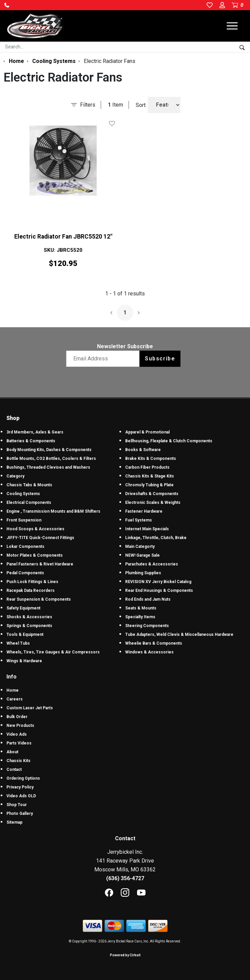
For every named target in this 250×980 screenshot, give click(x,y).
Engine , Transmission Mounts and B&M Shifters (53, 511)
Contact (14, 770)
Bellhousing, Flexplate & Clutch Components (169, 441)
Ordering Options (23, 778)
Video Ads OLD (21, 796)
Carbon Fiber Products (147, 467)
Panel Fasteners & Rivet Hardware (40, 564)
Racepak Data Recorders (31, 591)
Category (15, 476)
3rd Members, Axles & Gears (35, 432)
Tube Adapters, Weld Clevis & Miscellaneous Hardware (179, 634)
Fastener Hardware (144, 511)
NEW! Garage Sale (142, 555)
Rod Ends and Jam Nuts (148, 599)
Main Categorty (140, 547)
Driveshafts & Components (152, 494)
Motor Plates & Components (35, 555)
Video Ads (17, 734)
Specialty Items (140, 617)
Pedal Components (25, 573)
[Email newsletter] (104, 359)
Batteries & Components (31, 441)
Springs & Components (29, 626)
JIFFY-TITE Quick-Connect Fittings (40, 538)
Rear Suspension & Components (39, 599)
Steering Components (147, 626)
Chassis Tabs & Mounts (29, 485)
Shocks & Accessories (29, 617)
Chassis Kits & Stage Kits (150, 476)
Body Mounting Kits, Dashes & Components (49, 450)
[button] (7, 5)
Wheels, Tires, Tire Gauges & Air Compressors (53, 652)
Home (13, 690)
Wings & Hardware (24, 661)
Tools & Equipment (25, 634)
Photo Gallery (20, 814)
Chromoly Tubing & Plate (149, 485)
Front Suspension (24, 520)
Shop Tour (17, 805)
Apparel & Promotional (147, 432)
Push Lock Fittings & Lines (32, 582)
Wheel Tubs (18, 643)
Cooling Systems (23, 494)
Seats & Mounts (141, 608)
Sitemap (14, 822)
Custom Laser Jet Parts (30, 708)
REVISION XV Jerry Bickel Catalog (158, 582)
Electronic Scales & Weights (153, 503)
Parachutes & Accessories (152, 564)
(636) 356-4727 (125, 878)
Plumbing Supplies (143, 573)
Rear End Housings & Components (159, 591)
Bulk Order (17, 717)
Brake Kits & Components (151, 459)
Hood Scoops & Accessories (35, 529)
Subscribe (160, 359)
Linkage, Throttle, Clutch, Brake (156, 538)
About (12, 752)
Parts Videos (19, 743)
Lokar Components (25, 547)
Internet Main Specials (147, 529)
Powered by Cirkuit (125, 955)
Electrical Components (29, 503)
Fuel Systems (139, 520)
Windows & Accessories (149, 652)
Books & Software (143, 450)
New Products (20, 726)
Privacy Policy (20, 787)
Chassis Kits (18, 761)
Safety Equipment (23, 608)
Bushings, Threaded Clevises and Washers (48, 467)
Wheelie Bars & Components (154, 643)
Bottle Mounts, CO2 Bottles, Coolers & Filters (51, 459)
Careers (15, 699)
